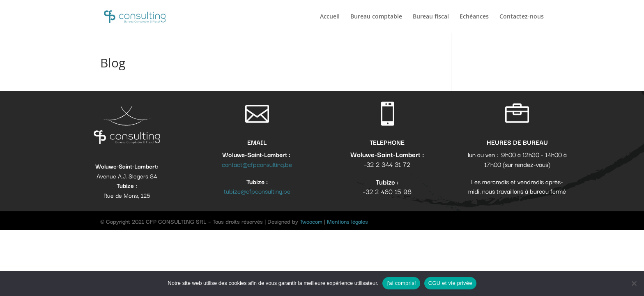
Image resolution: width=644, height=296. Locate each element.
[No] (634, 283)
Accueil (330, 17)
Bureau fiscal (431, 17)
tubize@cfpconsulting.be (257, 191)
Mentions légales (347, 221)
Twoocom (311, 221)
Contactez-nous (522, 17)
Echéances (474, 17)
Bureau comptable (376, 17)
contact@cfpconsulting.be (257, 164)
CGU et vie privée (450, 283)
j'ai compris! (401, 283)
